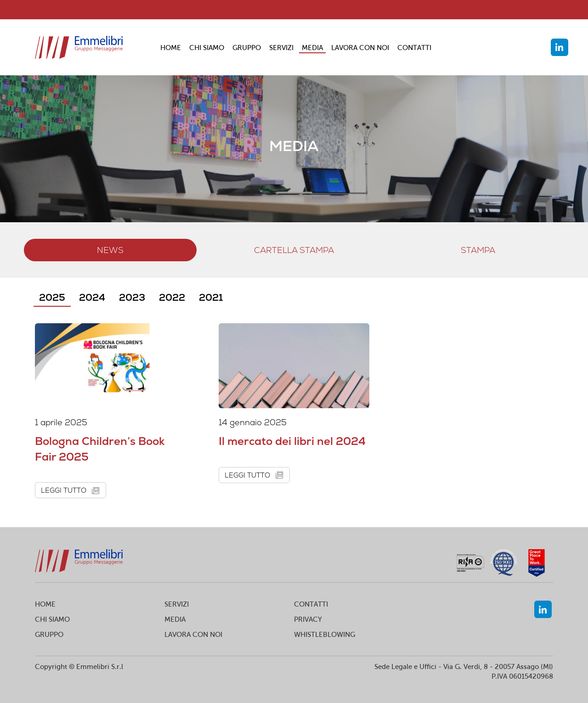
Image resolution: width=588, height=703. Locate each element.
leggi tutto (72, 490)
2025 (52, 297)
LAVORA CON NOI (360, 48)
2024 (92, 297)
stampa (478, 250)
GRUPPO (247, 48)
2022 (172, 297)
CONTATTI (414, 48)
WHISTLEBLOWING (325, 634)
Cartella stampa (294, 250)
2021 (211, 297)
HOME (171, 48)
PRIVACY (308, 619)
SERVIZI (281, 48)
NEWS (110, 250)
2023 (132, 297)
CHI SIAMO (207, 48)
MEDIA (312, 48)
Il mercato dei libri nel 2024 (292, 441)
